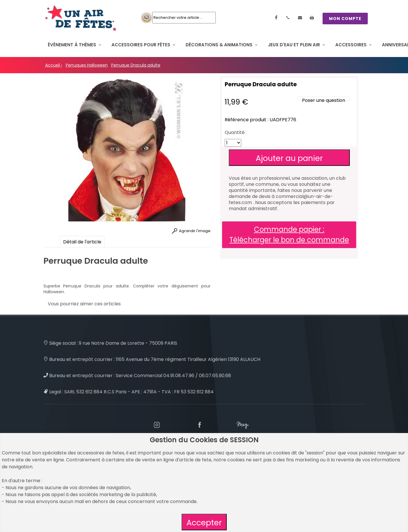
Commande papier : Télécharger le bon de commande (289, 235)
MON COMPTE (345, 19)
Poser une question (324, 100)
